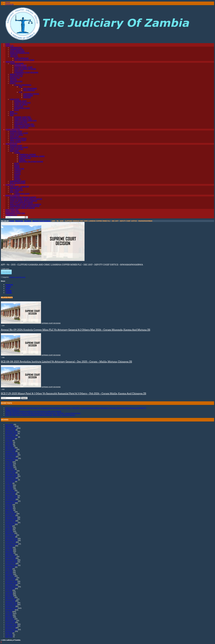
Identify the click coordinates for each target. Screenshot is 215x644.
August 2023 (10, 482)
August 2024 (10, 460)
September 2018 (11, 587)
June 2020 (9, 549)
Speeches (27, 97)
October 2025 (10, 435)
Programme (28, 96)
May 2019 (9, 572)
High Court (19, 71)
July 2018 (9, 590)
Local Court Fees (21, 128)
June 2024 (9, 464)
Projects (14, 56)
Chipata (17, 172)
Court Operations (17, 51)
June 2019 (9, 571)
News (12, 112)
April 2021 (9, 531)
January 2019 (10, 580)
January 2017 (10, 622)
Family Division (25, 158)
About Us (9, 46)
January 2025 (10, 451)
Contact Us (9, 4)
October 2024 (10, 457)
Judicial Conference (23, 85)
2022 (21, 87)
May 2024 (9, 466)
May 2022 (9, 508)
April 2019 (9, 574)
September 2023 (11, 480)
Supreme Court (21, 65)
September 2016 (11, 630)
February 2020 (11, 556)
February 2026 (11, 428)
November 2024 (11, 455)
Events (13, 83)
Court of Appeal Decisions (25, 69)
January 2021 (10, 537)
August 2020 (10, 546)
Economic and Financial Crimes (32, 156)
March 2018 (10, 597)
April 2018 (9, 596)
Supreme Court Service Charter (23, 197)
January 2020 (10, 558)
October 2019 (10, 564)
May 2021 (9, 530)
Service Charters (13, 196)
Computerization (21, 58)
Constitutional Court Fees (25, 121)
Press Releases (16, 81)
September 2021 (11, 523)
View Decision (6, 272)
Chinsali (18, 171)
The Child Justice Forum (24, 60)
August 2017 (10, 610)
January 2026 (10, 430)
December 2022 (11, 496)
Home (8, 2)
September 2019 (11, 565)
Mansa (17, 176)
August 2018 (10, 589)
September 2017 (11, 608)
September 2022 (11, 501)
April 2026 (9, 425)
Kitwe (17, 163)
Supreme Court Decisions (42, 221)
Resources (10, 62)
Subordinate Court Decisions (26, 73)
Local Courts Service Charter (22, 208)
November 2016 (11, 626)
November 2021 (11, 519)
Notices (13, 80)
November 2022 (11, 498)
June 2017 (9, 613)
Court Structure (13, 130)
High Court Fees (21, 122)
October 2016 (10, 628)
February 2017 (11, 621)
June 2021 (9, 528)
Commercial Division (27, 155)
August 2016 (10, 631)
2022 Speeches (29, 90)
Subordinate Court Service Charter (25, 206)
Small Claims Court (18, 140)
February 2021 (11, 535)
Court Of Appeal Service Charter (23, 201)
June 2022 (9, 507)
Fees (12, 115)
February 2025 (11, 449)
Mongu (17, 178)
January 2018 (10, 601)
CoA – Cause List (17, 190)
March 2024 (10, 469)
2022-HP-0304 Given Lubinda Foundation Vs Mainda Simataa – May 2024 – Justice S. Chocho (40, 415)
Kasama (18, 174)
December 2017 (11, 603)
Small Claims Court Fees (24, 126)
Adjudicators (11, 144)
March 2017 (10, 619)
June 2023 (9, 485)
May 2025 (9, 444)
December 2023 (11, 474)
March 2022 (10, 512)
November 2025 (11, 433)
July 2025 (9, 441)
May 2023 (9, 487)
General (22, 160)
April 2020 (9, 553)
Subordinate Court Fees (24, 124)
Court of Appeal (21, 105)
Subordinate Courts (18, 138)
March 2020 (10, 555)
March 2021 (10, 533)
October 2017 (10, 606)
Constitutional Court (23, 67)
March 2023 (10, 490)
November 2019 (11, 562)
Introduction (16, 48)
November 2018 (11, 583)
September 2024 (12, 458)
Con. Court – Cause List (19, 187)
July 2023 (9, 483)
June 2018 (9, 592)
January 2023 (10, 494)
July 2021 (9, 526)
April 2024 (9, 467)
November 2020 (11, 540)
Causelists (10, 185)
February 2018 (11, 599)
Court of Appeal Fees (23, 119)
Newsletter (15, 78)
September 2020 (12, 544)
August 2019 (10, 567)
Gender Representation (20, 53)
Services (14, 55)
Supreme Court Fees (22, 117)
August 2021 (10, 524)
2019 (21, 92)
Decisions (28, 221)
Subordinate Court (22, 108)
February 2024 (11, 471)
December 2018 (11, 581)
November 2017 (11, 605)
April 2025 (9, 446)
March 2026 (10, 426)
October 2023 (10, 478)
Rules (17, 110)
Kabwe (17, 167)
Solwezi (17, 179)
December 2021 (11, 517)
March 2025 (10, 448)
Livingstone (19, 169)
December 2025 (11, 432)
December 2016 (11, 624)
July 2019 (9, 569)
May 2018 (9, 594)
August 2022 (10, 503)
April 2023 (9, 489)
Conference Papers (31, 94)
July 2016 (9, 633)
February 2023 (11, 492)
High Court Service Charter (21, 203)
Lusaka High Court (22, 194)
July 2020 (9, 548)
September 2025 (11, 437)
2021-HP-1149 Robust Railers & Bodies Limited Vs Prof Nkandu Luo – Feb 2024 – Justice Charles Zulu (43, 413)
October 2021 (10, 521)
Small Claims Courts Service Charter (25, 204)
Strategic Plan (16, 76)
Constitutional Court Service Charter (26, 199)
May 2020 (9, 551)
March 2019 (10, 576)
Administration (17, 49)
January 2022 (10, 515)
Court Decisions (17, 64)
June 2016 (9, 635)
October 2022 (10, 499)
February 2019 (11, 578)
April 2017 (9, 617)
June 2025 (9, 442)
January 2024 (10, 473)
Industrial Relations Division (31, 162)
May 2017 (9, 615)
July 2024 (9, 462)
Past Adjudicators (18, 183)
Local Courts (15, 142)
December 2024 (11, 453)
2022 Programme (30, 89)
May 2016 (9, 637)
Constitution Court (23, 103)
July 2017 (9, 612)
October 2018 (10, 585)
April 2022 (9, 510)
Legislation (15, 99)
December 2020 (11, 539)
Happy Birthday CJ (12, 410)
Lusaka (17, 153)
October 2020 (10, 542)
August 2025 (10, 439)
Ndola (17, 165)
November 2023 (11, 476)
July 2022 (9, 505)
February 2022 (11, 514)
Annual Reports (16, 74)
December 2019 (11, 560)
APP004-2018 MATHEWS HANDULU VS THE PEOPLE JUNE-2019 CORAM (33, 411)
